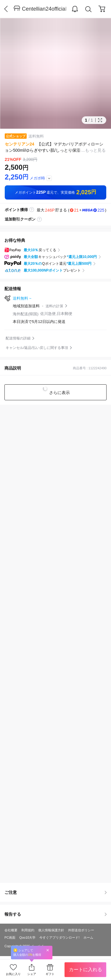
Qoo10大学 (27, 937)
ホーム (88, 937)
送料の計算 (54, 306)
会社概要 (11, 930)
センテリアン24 (20, 144)
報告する (55, 914)
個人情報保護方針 (51, 930)
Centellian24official (44, 9)
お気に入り (13, 974)
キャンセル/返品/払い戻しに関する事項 (37, 348)
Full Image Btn (100, 120)
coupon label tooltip (39, 219)
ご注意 (55, 892)
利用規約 (28, 930)
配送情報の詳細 (18, 338)
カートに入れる (86, 970)
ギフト (50, 974)
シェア (32, 974)
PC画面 (10, 937)
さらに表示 (59, 393)
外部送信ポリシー (81, 930)
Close (48, 950)
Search (89, 9)
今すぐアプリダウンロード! (59, 937)
